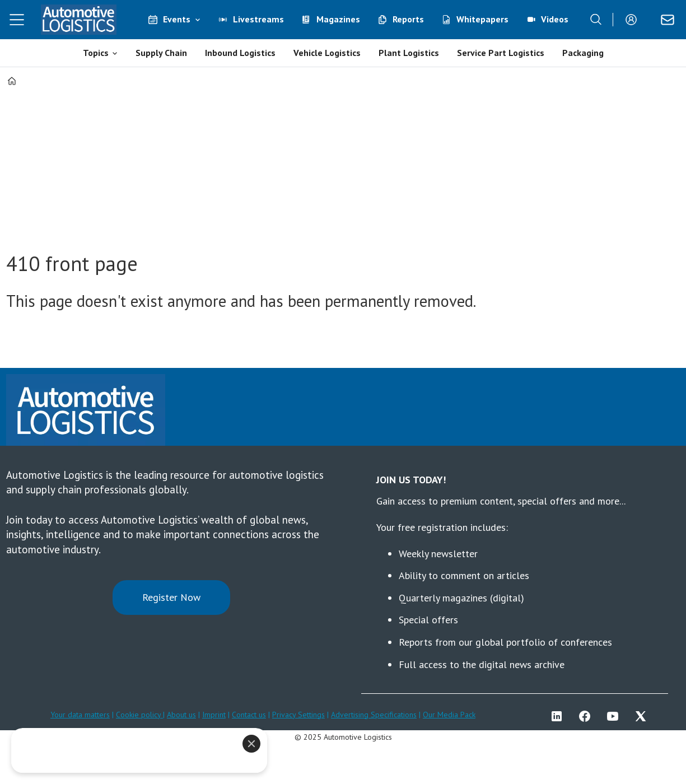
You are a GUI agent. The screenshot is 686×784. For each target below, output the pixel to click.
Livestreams (258, 19)
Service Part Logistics (501, 53)
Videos (555, 19)
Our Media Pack (449, 715)
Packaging (583, 53)
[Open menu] (17, 20)
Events (177, 19)
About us (181, 715)
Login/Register (634, 20)
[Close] (251, 744)
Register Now (171, 597)
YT (615, 716)
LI (559, 716)
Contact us (249, 715)
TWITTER (643, 716)
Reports (408, 19)
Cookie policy (139, 715)
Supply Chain (161, 53)
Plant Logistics (409, 53)
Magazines (338, 19)
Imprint (214, 715)
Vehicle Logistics (327, 53)
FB (587, 716)
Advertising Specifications (374, 715)
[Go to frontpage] (78, 20)
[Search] (596, 20)
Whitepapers (482, 19)
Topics (96, 53)
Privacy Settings (298, 715)
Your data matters (80, 715)
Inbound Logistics (240, 53)
